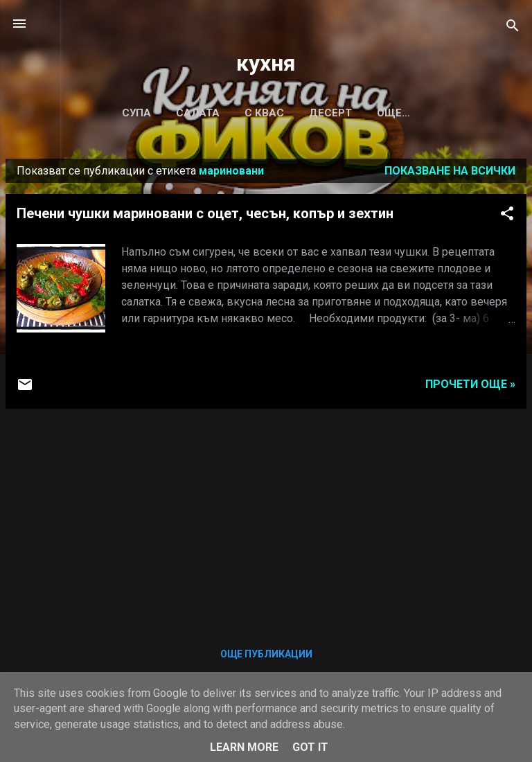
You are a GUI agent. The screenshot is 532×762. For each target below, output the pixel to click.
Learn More (244, 747)
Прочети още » (470, 384)
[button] (507, 216)
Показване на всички (450, 171)
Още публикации (266, 654)
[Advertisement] (266, 517)
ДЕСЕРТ (330, 113)
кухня (266, 63)
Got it (310, 747)
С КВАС (264, 113)
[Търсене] (513, 28)
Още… (393, 113)
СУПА (136, 113)
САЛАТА (198, 113)
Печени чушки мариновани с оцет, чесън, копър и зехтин (205, 213)
